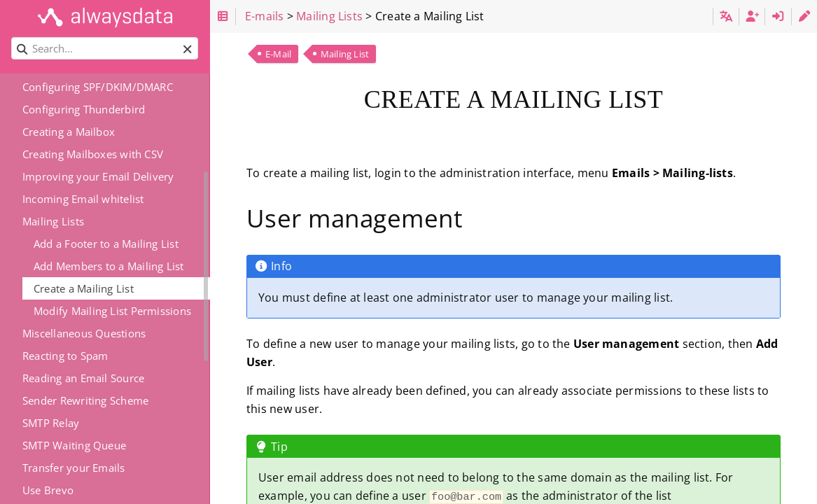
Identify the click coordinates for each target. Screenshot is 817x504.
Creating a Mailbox (69, 132)
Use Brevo (48, 490)
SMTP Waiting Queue (74, 445)
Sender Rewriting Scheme (85, 400)
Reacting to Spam (65, 356)
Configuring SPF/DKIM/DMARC (98, 87)
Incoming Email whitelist (83, 199)
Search (12, 37)
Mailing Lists (53, 221)
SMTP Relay (51, 423)
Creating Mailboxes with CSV (93, 154)
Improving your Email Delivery (98, 176)
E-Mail (278, 54)
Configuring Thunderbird (84, 109)
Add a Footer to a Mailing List (106, 244)
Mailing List (345, 54)
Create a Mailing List (84, 288)
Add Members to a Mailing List (109, 266)
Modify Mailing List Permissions (112, 311)
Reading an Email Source (83, 378)
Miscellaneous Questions (84, 333)
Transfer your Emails (74, 468)
